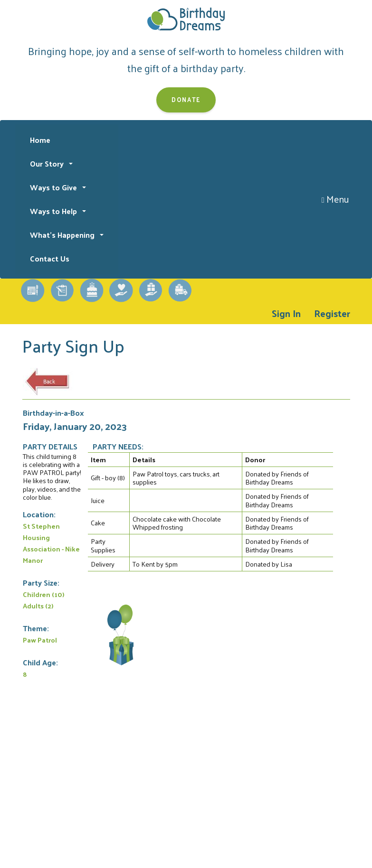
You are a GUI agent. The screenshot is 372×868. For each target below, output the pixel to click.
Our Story (48, 163)
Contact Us (50, 258)
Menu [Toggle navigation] (336, 199)
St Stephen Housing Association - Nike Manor (51, 543)
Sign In (286, 313)
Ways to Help (54, 211)
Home (40, 140)
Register (332, 313)
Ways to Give (54, 187)
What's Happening (63, 235)
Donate (186, 99)
